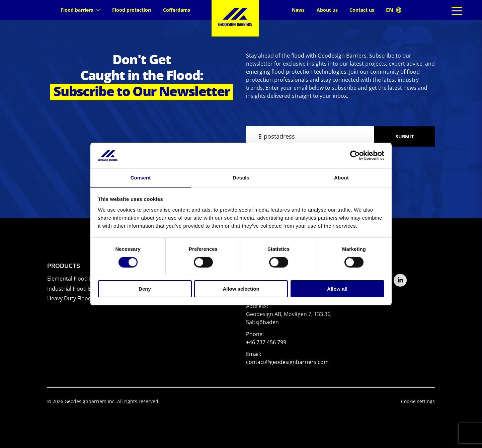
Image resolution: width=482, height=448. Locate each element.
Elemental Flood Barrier (77, 279)
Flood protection (132, 10)
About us (327, 10)
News (298, 10)
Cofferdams (177, 10)
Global (394, 10)
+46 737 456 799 (266, 343)
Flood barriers (81, 10)
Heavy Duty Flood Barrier (79, 299)
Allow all (337, 289)
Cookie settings (418, 402)
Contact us (362, 10)
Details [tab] (241, 177)
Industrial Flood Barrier (76, 289)
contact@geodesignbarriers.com (287, 362)
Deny (145, 289)
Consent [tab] (141, 177)
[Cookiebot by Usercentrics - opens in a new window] (355, 155)
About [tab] (341, 177)
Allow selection (241, 289)
